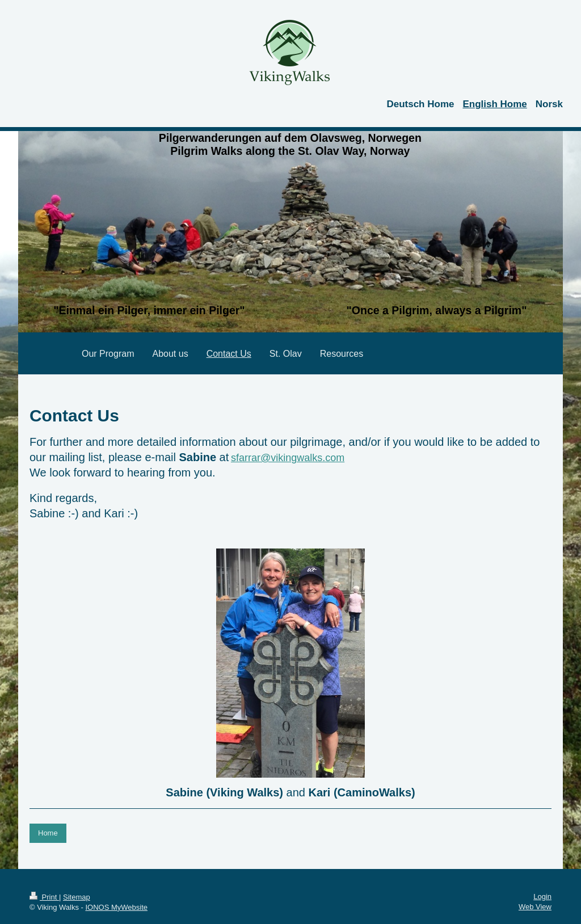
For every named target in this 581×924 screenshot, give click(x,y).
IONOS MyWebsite (116, 907)
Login (542, 896)
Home (48, 833)
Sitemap (77, 897)
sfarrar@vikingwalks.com (288, 458)
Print (44, 897)
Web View (535, 907)
